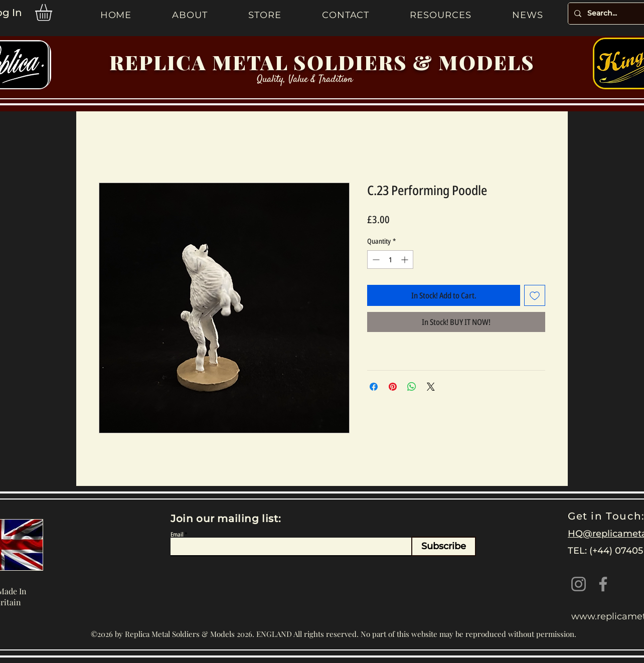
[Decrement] (375, 260)
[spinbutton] (390, 260)
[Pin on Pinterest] (393, 387)
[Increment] (406, 260)
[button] (53, 13)
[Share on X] (431, 387)
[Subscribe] (444, 546)
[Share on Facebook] (374, 387)
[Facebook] (603, 584)
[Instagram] (579, 584)
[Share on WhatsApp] (412, 387)
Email (177, 535)
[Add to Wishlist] (535, 295)
